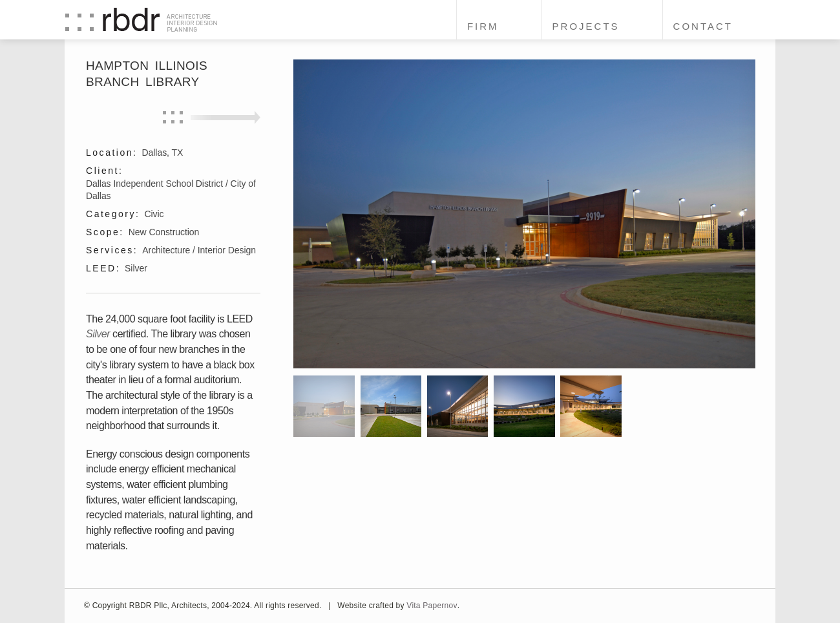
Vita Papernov (432, 606)
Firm (483, 26)
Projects (586, 26)
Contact (703, 26)
